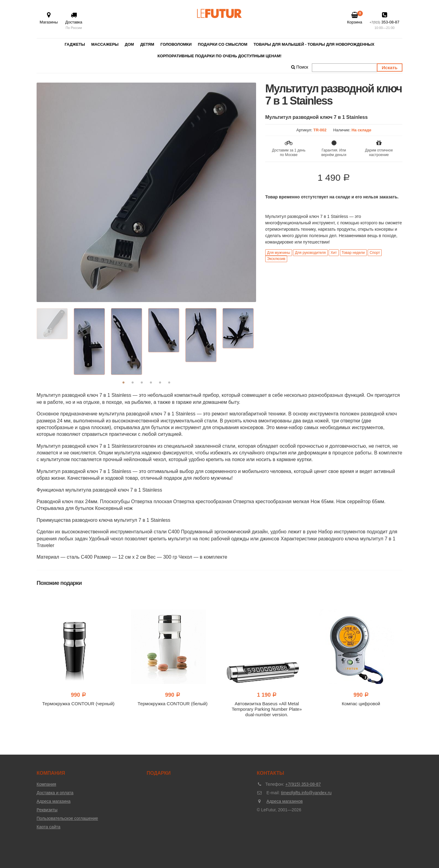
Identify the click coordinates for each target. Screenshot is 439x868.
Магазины (49, 18)
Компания (46, 784)
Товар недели (353, 253)
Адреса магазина (54, 801)
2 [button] (133, 383)
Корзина (355, 18)
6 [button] (169, 383)
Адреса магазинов (285, 801)
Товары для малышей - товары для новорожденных (314, 44)
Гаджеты (75, 44)
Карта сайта (48, 827)
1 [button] (123, 383)
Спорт (375, 253)
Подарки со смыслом (223, 44)
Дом (129, 44)
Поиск (300, 67)
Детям (147, 44)
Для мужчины (279, 253)
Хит (334, 253)
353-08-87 (384, 21)
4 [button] (151, 383)
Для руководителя (310, 253)
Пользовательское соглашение (67, 818)
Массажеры (105, 44)
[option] (146, 192)
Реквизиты (47, 810)
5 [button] (160, 383)
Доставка (74, 21)
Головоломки (176, 44)
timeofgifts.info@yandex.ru (306, 793)
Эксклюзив (276, 259)
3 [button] (142, 383)
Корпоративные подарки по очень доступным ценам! (220, 56)
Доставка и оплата (55, 793)
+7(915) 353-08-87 (303, 784)
